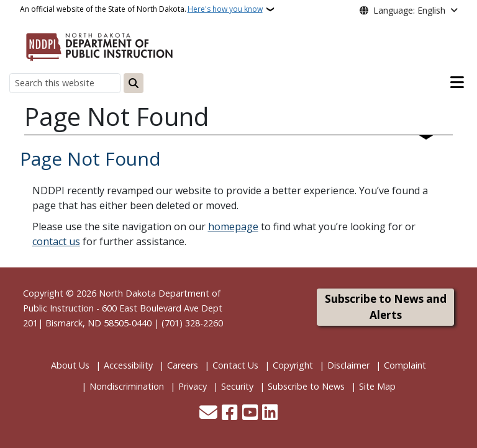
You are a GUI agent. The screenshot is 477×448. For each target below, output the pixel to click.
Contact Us (235, 365)
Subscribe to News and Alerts (386, 307)
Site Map (377, 386)
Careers (183, 365)
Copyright (293, 365)
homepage (233, 226)
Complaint (405, 365)
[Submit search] (134, 83)
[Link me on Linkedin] (270, 414)
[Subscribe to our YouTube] (250, 414)
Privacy (193, 386)
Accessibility (128, 365)
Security (237, 386)
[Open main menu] (457, 83)
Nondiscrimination (127, 386)
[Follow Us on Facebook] (229, 414)
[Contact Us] (208, 414)
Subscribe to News (306, 386)
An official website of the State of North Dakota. (141, 9)
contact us (56, 241)
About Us (70, 365)
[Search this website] (65, 83)
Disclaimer (348, 365)
